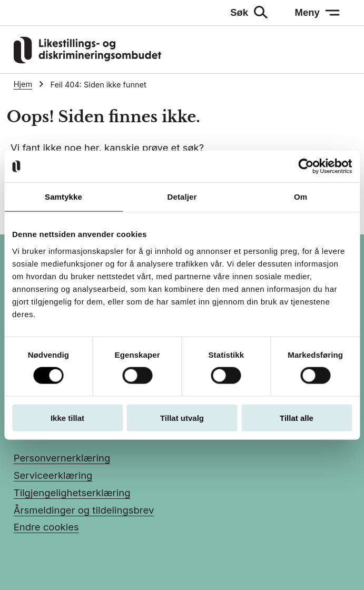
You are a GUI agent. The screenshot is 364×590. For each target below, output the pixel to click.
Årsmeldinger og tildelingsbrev (84, 510)
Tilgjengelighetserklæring (72, 493)
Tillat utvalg (182, 417)
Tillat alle (297, 417)
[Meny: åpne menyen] (317, 13)
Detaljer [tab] (182, 197)
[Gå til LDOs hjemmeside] (87, 60)
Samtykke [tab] (63, 197)
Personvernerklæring (62, 458)
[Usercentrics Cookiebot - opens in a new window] (306, 166)
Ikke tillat (67, 417)
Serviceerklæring (53, 475)
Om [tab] (301, 197)
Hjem (23, 84)
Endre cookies (46, 527)
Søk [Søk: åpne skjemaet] (239, 12)
